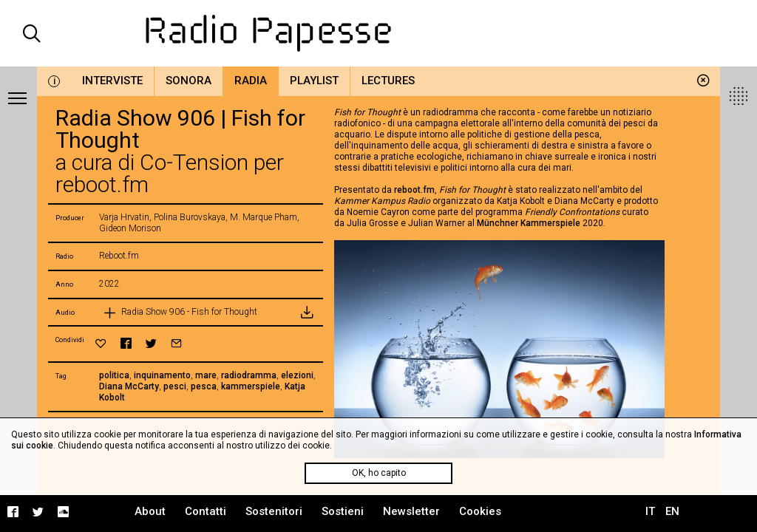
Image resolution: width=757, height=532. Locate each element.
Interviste (112, 81)
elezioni (297, 375)
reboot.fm (414, 190)
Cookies (480, 511)
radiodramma (249, 375)
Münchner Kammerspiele (529, 223)
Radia (251, 81)
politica (114, 375)
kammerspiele (251, 386)
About (150, 511)
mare (206, 375)
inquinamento (162, 375)
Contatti (206, 511)
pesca (204, 386)
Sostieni (343, 511)
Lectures (388, 81)
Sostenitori (274, 511)
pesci (175, 386)
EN (672, 511)
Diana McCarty (129, 386)
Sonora (189, 81)
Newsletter (411, 511)
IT (650, 511)
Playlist (314, 81)
